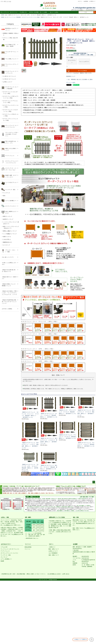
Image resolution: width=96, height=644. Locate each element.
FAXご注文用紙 (34, 12)
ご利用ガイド (92, 1)
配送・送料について (54, 549)
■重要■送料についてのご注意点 (57, 517)
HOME (2, 15)
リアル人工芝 (4, 547)
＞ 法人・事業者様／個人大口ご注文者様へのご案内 (79, 79)
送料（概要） (28, 517)
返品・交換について (54, 555)
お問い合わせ (66, 574)
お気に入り (23, 12)
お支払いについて (53, 551)
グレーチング (4, 557)
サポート (51, 544)
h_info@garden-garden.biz (84, 8)
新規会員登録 (28, 547)
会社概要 (75, 544)
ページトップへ (94, 482)
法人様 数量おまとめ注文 (55, 574)
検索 (95, 12)
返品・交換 (76, 517)
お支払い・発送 (5, 517)
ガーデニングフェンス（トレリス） (10, 553)
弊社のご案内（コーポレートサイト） (37, 574)
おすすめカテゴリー (6, 544)
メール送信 (43, 12)
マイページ (14, 12)
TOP (92, 640)
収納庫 (2, 561)
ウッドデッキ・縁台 (6, 555)
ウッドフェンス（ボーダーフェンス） (10, 549)
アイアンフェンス (5, 551)
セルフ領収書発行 (53, 553)
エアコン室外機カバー (6, 559)
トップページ (5, 12)
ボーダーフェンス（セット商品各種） (13, 17)
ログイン (80, 1)
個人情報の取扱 (22, 574)
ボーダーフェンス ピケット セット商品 (31, 17)
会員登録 (86, 1)
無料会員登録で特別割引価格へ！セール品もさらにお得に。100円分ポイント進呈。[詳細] (81, 54)
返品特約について (71, 76)
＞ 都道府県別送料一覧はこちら (31, 538)
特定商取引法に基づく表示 (9, 574)
